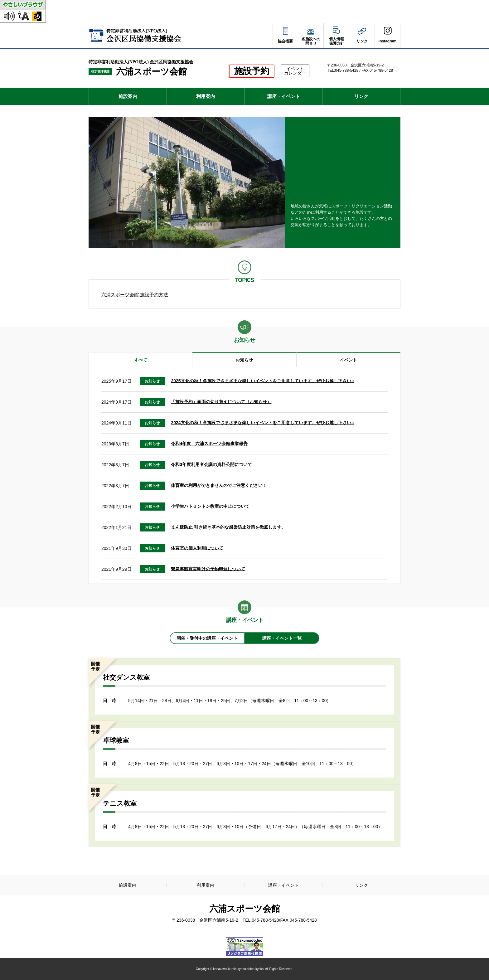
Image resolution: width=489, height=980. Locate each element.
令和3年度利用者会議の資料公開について (211, 464)
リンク (361, 96)
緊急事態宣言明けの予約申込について (208, 569)
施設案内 (128, 96)
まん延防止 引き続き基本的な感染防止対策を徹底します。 (228, 527)
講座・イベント (284, 96)
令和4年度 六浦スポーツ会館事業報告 (209, 443)
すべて (141, 360)
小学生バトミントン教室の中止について (210, 506)
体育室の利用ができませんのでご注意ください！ (219, 485)
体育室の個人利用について (197, 548)
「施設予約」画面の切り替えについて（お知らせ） (221, 401)
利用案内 (206, 96)
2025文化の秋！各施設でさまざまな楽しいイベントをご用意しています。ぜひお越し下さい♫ (263, 381)
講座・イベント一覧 (282, 638)
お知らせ (244, 360)
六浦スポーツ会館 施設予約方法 (135, 295)
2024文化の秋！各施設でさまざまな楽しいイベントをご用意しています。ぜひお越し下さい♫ (263, 422)
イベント (348, 360)
